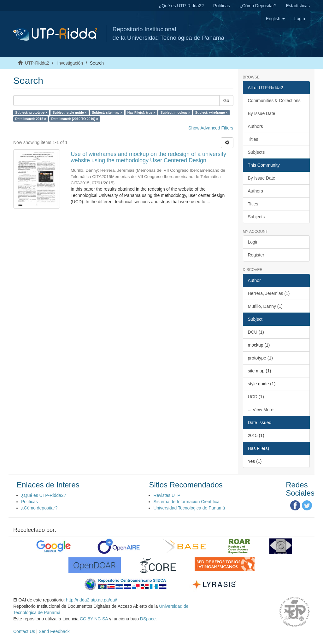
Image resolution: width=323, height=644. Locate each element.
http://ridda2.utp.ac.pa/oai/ (91, 600)
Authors (255, 126)
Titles (253, 139)
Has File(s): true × (141, 112)
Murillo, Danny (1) (265, 306)
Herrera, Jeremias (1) (269, 293)
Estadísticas (298, 6)
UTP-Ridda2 (37, 63)
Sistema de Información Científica (186, 502)
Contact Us (24, 631)
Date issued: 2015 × (31, 119)
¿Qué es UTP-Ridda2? (181, 6)
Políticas (222, 6)
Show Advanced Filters (211, 128)
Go (226, 101)
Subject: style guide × (70, 112)
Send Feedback (54, 631)
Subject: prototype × (31, 112)
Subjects (256, 152)
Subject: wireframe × (211, 112)
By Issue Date (262, 113)
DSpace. (149, 619)
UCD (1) (256, 397)
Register (256, 255)
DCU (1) (256, 332)
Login (253, 242)
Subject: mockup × (175, 112)
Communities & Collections (274, 101)
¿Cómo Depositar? (258, 6)
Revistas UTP (167, 495)
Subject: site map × (107, 112)
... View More (261, 410)
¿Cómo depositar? (39, 508)
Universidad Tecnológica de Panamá (189, 508)
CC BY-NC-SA (94, 619)
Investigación (70, 63)
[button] (275, 19)
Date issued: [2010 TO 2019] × (75, 119)
